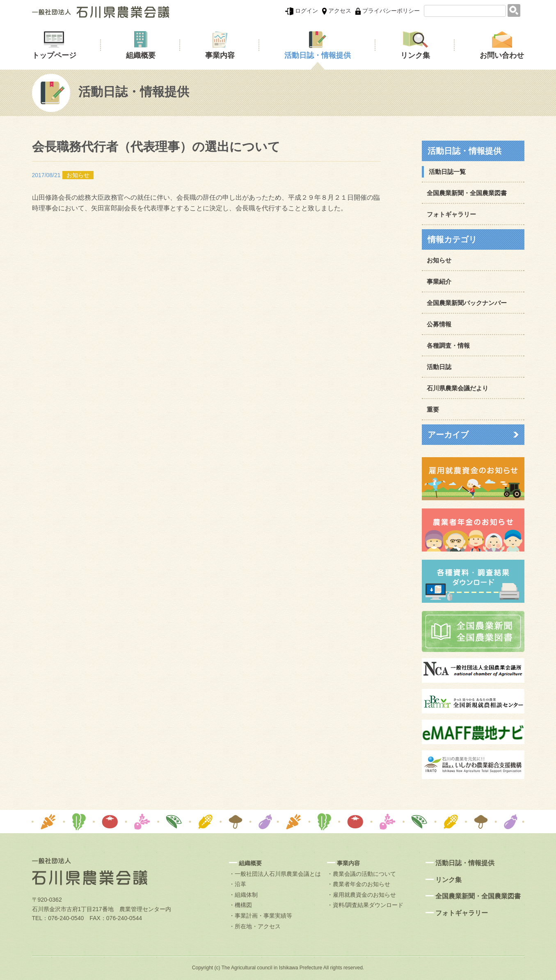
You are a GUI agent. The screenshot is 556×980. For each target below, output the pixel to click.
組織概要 (141, 55)
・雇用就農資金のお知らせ (362, 895)
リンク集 (415, 55)
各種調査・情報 (448, 345)
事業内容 (220, 55)
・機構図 (240, 905)
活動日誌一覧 (447, 172)
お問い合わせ (502, 55)
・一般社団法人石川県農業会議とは (275, 874)
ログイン (302, 11)
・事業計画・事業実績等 (261, 916)
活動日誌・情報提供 (318, 55)
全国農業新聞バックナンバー (467, 303)
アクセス (337, 11)
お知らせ (439, 260)
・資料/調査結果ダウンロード (365, 905)
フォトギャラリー (451, 214)
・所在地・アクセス (255, 926)
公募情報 (439, 324)
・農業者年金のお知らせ (359, 884)
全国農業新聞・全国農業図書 (467, 193)
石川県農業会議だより (458, 388)
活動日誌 (439, 367)
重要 (433, 409)
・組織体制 (243, 895)
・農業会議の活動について (362, 874)
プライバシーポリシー (388, 11)
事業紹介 (439, 281)
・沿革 (238, 884)
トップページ (54, 55)
